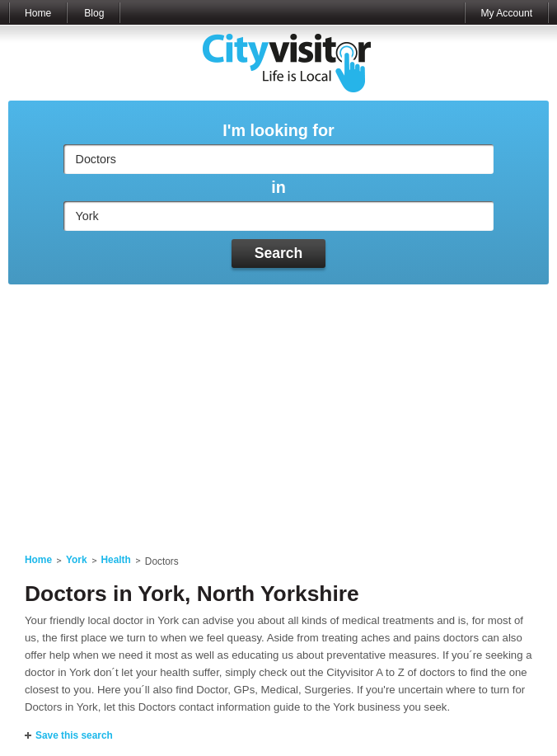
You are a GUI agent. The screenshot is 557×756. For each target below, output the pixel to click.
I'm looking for (278, 131)
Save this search (74, 735)
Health (116, 560)
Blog (94, 13)
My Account (506, 13)
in (278, 188)
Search (279, 253)
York (77, 560)
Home (38, 13)
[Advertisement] (278, 409)
